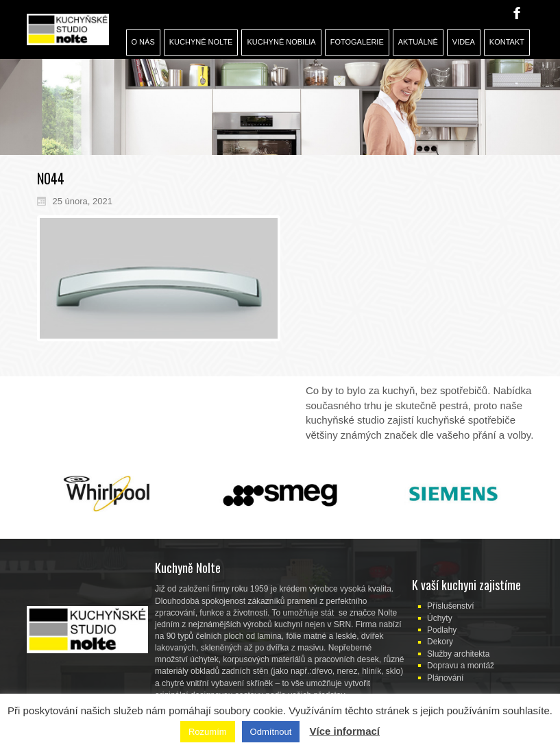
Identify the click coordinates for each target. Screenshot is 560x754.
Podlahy (442, 630)
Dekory (440, 642)
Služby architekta (458, 654)
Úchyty (440, 618)
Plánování (445, 678)
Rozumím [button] (208, 732)
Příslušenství (451, 606)
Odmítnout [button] (271, 732)
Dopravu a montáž (461, 666)
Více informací (344, 731)
